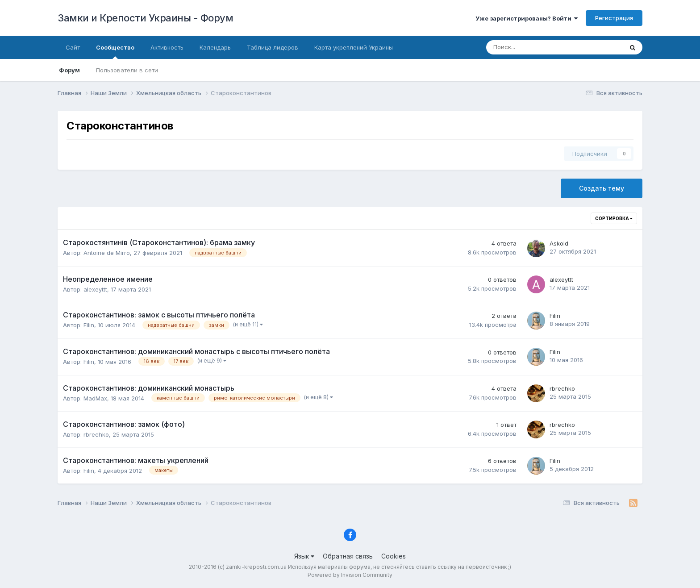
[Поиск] (525, 47)
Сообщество (115, 51)
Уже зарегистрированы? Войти (527, 18)
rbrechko (562, 388)
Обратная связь (348, 556)
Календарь (215, 47)
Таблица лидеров (273, 47)
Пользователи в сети (127, 70)
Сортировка (614, 218)
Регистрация (614, 18)
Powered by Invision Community (350, 575)
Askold (559, 243)
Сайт (73, 47)
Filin (89, 325)
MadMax (95, 398)
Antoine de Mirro (107, 253)
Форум (69, 70)
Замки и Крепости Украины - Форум (145, 18)
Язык (304, 556)
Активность (167, 47)
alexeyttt (95, 289)
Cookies (394, 556)
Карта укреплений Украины (354, 47)
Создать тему (602, 188)
